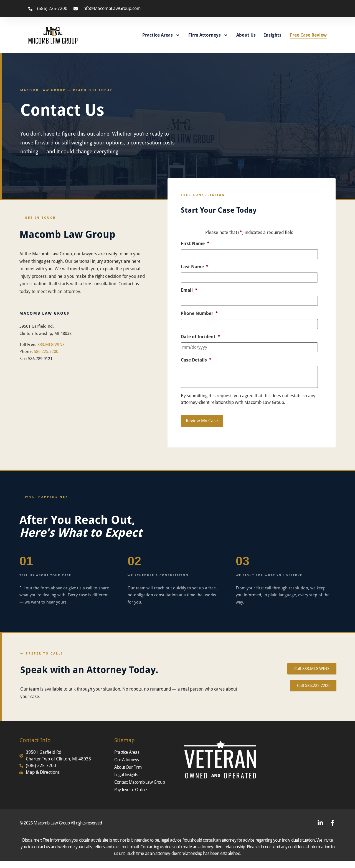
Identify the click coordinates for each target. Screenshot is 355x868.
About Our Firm (128, 767)
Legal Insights (126, 775)
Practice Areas (161, 35)
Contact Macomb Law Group (140, 782)
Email (189, 290)
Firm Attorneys (208, 35)
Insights (273, 35)
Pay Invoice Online (131, 790)
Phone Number (199, 313)
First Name (195, 244)
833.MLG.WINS (51, 345)
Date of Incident (201, 337)
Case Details (196, 360)
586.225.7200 (46, 352)
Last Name (195, 267)
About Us (246, 35)
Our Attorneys (127, 760)
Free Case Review (308, 35)
